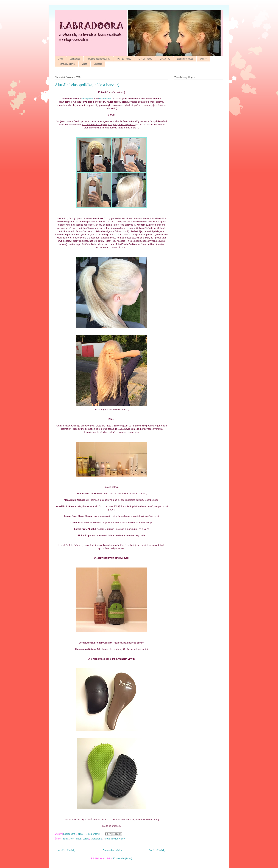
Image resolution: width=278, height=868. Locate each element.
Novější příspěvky (67, 850)
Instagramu (87, 99)
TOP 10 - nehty (145, 59)
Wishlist (203, 59)
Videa (84, 64)
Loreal (86, 839)
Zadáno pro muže (185, 59)
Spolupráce (75, 59)
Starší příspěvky (157, 850)
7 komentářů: (93, 834)
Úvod (60, 59)
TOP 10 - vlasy (124, 59)
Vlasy (122, 839)
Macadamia (96, 839)
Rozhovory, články (67, 64)
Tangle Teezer (111, 839)
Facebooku (105, 99)
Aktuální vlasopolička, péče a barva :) (87, 85)
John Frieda (75, 839)
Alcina (65, 839)
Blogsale (98, 64)
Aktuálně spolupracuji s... (99, 59)
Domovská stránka (112, 850)
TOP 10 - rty (164, 59)
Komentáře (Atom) (123, 858)
